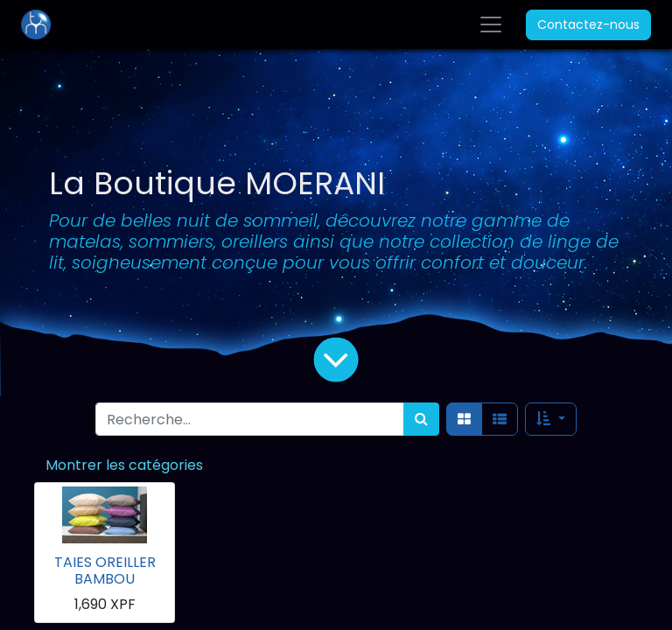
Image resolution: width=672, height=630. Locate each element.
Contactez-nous (588, 24)
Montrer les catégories (124, 465)
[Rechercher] (421, 419)
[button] (550, 419)
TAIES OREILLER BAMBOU (105, 570)
